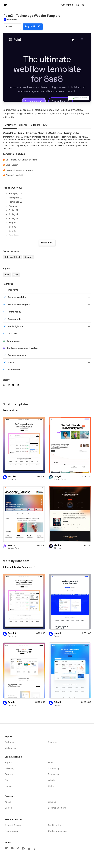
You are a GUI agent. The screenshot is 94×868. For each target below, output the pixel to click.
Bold (7, 275)
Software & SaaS (13, 257)
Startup (29, 257)
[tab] (10, 125)
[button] (90, 5)
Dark (16, 275)
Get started (73, 5)
